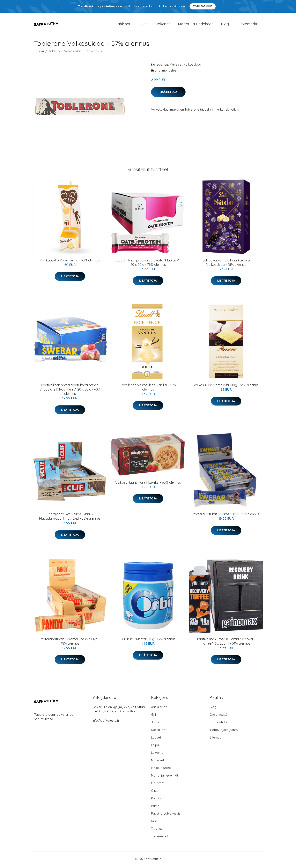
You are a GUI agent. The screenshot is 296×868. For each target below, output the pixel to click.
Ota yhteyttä (219, 717)
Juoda (156, 724)
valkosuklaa (193, 66)
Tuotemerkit (248, 25)
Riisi (154, 823)
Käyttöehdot (219, 724)
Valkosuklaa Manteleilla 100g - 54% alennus (226, 387)
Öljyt (143, 25)
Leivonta (157, 755)
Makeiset (162, 25)
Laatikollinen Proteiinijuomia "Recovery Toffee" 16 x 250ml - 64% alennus (226, 643)
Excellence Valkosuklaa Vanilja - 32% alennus (148, 389)
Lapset (156, 739)
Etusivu (39, 53)
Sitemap (216, 739)
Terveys (157, 831)
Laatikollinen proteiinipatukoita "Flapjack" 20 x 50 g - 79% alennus (148, 264)
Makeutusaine (161, 770)
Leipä (155, 747)
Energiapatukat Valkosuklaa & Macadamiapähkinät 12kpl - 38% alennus (70, 518)
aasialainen (159, 709)
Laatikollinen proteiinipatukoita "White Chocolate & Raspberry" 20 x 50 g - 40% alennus (70, 391)
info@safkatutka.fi (106, 723)
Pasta (155, 808)
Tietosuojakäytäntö (224, 732)
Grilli (154, 717)
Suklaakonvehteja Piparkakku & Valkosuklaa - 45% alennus (226, 264)
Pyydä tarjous (203, 6)
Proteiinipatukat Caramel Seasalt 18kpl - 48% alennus (70, 643)
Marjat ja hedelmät (195, 25)
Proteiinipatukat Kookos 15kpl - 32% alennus (226, 516)
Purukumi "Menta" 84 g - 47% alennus (148, 641)
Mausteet (158, 785)
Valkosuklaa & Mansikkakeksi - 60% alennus (148, 484)
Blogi (225, 25)
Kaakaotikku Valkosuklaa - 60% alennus (70, 262)
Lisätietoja (168, 94)
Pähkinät (123, 25)
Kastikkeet (159, 732)
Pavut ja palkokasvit (165, 815)
